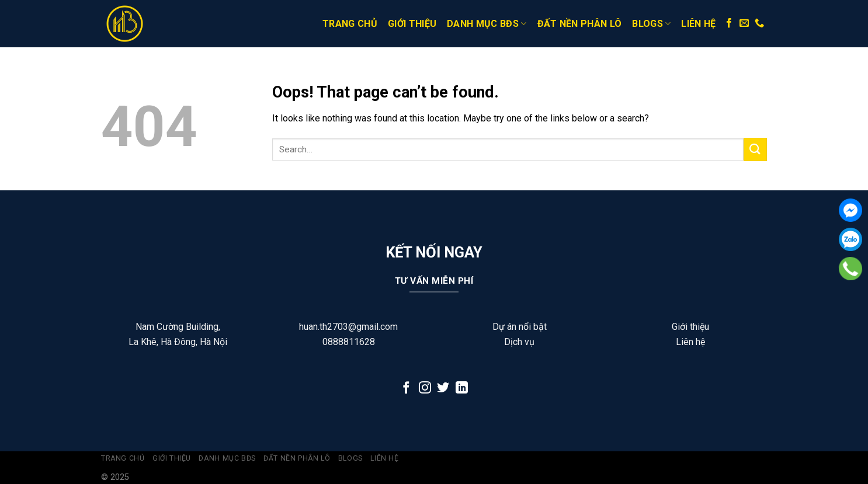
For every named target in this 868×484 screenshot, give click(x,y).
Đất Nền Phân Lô (580, 24)
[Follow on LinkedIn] (462, 389)
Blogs (651, 24)
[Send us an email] (744, 23)
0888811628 (349, 342)
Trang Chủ (350, 24)
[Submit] (755, 149)
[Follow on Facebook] (729, 23)
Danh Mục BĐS (487, 24)
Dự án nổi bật (520, 327)
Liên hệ (698, 24)
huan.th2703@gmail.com (348, 327)
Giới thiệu (412, 24)
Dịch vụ (519, 342)
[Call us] (759, 23)
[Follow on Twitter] (443, 389)
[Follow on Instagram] (425, 389)
